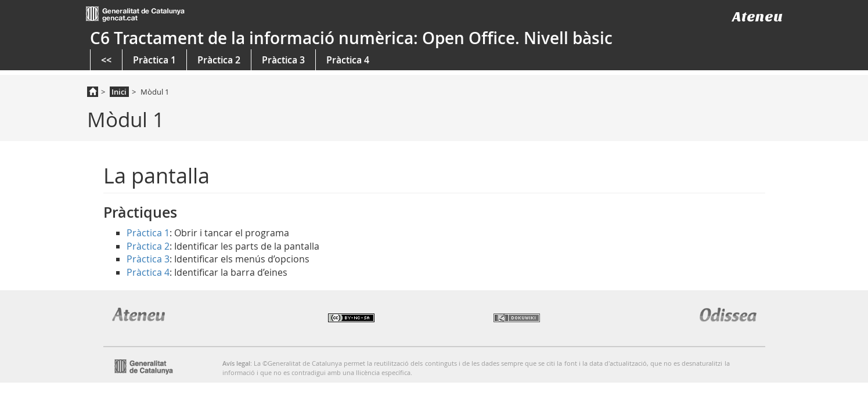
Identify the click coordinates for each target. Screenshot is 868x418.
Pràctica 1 (154, 60)
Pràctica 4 (348, 60)
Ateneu (757, 17)
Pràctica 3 (283, 60)
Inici (119, 92)
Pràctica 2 (219, 60)
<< (106, 60)
